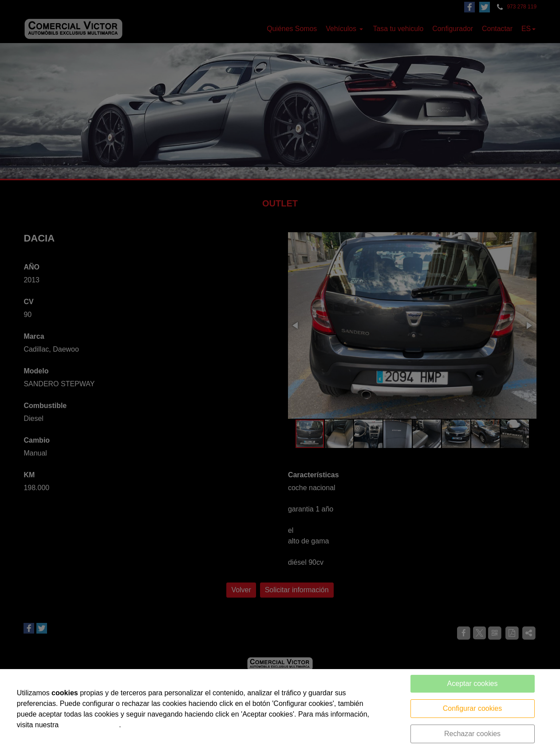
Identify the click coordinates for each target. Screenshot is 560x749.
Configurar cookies (472, 708)
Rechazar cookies (472, 734)
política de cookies (90, 725)
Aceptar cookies (473, 684)
